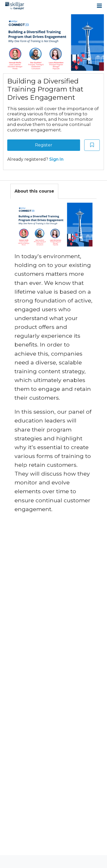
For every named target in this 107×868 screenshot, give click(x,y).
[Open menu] (99, 6)
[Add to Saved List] (92, 145)
